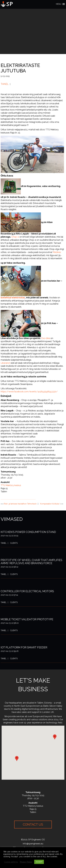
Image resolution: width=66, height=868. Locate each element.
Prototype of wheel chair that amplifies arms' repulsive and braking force (31, 562)
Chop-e (15, 237)
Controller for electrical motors (27, 591)
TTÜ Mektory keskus (11, 485)
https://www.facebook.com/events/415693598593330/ (29, 392)
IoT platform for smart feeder (24, 647)
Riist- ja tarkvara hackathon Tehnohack (20, 504)
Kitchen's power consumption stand (28, 532)
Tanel (5, 84)
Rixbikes (57, 252)
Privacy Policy (26, 862)
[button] (59, 4)
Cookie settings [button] (11, 862)
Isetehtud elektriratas (13, 298)
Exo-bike (46, 338)
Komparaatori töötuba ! (50, 504)
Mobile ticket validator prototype (27, 619)
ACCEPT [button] (39, 862)
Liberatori (5, 363)
